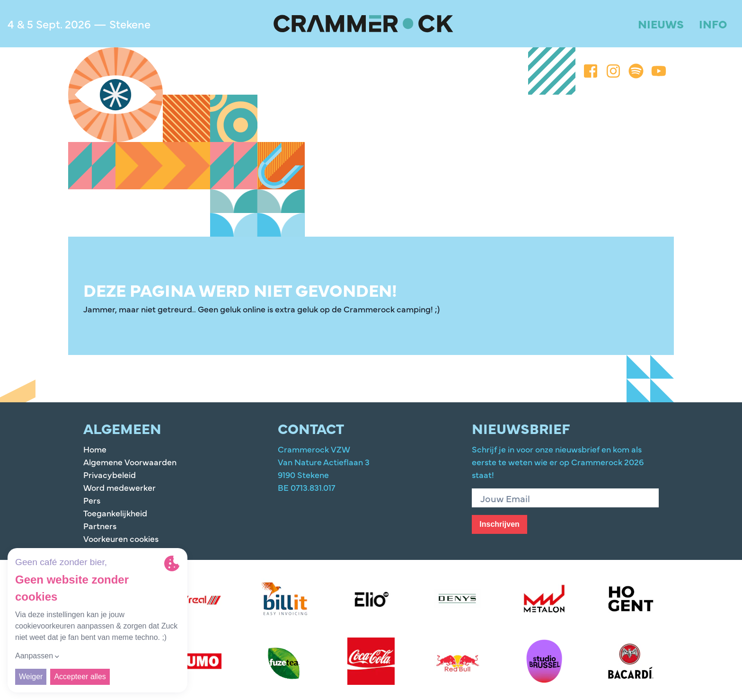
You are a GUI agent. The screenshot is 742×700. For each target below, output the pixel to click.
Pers (92, 500)
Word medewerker (119, 487)
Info (713, 23)
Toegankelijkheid (115, 513)
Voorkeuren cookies (121, 538)
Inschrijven (499, 524)
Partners (100, 526)
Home (95, 449)
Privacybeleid (110, 474)
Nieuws (661, 23)
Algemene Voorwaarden (130, 462)
